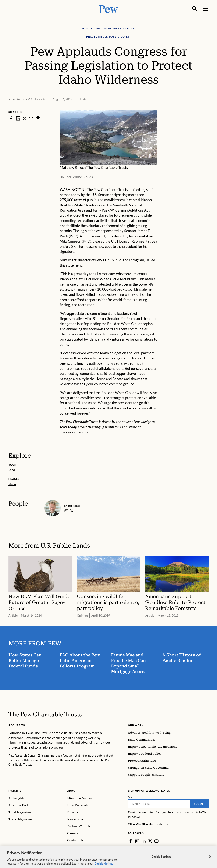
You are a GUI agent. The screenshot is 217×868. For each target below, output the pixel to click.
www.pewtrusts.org (74, 432)
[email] (66, 511)
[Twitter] (150, 841)
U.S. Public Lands (65, 545)
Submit (199, 803)
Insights (15, 790)
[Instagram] (137, 841)
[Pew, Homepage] (108, 8)
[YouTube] (156, 841)
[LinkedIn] (144, 841)
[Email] (159, 803)
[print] (38, 118)
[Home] (45, 714)
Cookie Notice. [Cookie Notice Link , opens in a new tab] (104, 864)
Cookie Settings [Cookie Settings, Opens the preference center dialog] (161, 857)
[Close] (210, 857)
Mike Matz (72, 505)
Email (131, 797)
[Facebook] (131, 841)
